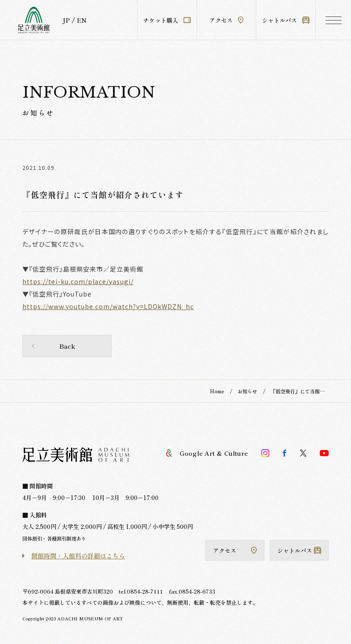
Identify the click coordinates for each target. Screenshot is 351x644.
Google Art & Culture (206, 453)
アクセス (227, 20)
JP (66, 20)
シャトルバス (286, 20)
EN (82, 20)
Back (67, 346)
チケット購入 (167, 20)
